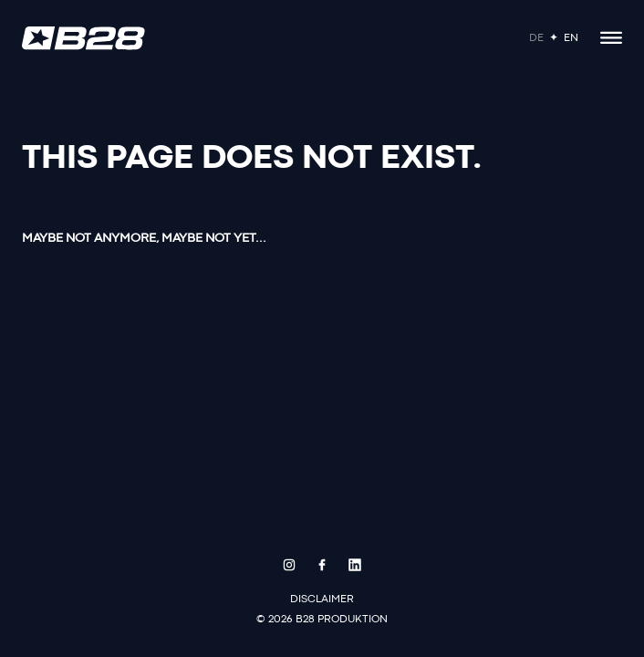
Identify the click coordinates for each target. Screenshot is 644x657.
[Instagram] (289, 565)
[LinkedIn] (355, 565)
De (536, 38)
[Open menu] (611, 38)
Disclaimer (322, 600)
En (571, 38)
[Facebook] (322, 565)
